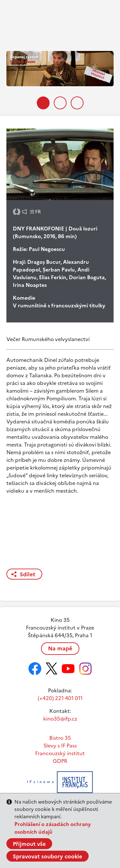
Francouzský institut (60, 753)
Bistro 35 (60, 738)
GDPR (60, 761)
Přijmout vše (29, 844)
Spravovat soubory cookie (48, 856)
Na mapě (60, 648)
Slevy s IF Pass (60, 746)
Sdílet (28, 574)
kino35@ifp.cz (60, 719)
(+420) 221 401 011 (60, 698)
